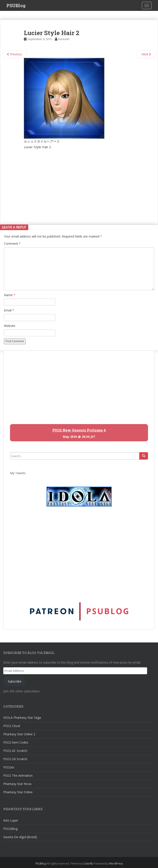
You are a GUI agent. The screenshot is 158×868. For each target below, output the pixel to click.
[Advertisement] (79, 182)
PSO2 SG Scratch (15, 759)
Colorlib (88, 864)
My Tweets (18, 473)
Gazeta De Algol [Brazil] (20, 837)
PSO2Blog (10, 829)
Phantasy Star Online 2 (19, 734)
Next (146, 54)
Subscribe (15, 681)
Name (10, 295)
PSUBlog (16, 5)
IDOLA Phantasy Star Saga (22, 718)
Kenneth (64, 39)
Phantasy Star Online (18, 792)
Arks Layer (11, 820)
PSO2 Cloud (12, 726)
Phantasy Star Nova (17, 784)
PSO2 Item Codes (16, 742)
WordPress (116, 864)
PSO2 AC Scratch (15, 751)
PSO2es (9, 767)
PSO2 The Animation (18, 775)
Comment (12, 244)
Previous (14, 54)
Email (9, 310)
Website (10, 326)
